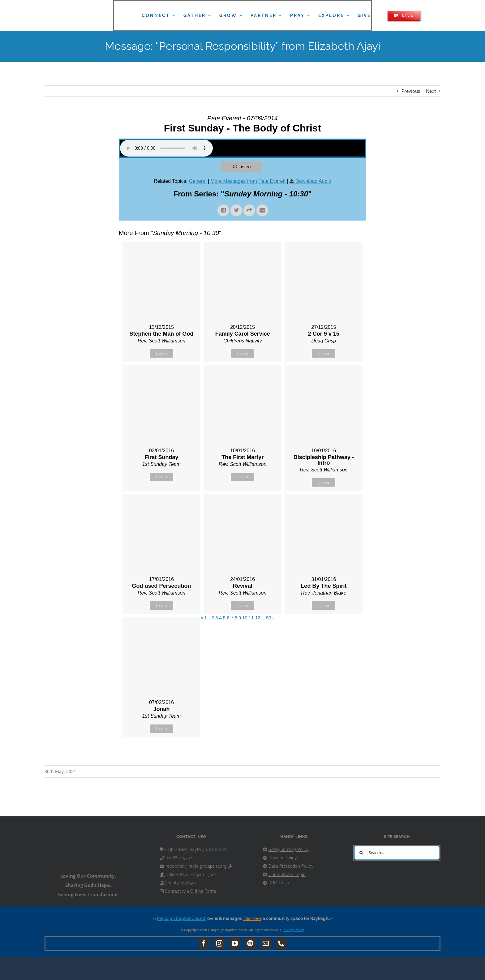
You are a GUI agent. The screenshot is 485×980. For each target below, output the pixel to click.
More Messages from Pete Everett (248, 181)
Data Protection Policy (291, 866)
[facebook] (204, 943)
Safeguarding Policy (289, 849)
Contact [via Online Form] (191, 891)
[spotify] (250, 943)
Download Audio (313, 181)
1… (208, 618)
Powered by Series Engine (343, 753)
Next (431, 91)
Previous (411, 91)
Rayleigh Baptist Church (182, 918)
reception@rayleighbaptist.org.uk (199, 866)
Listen (245, 167)
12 (258, 618)
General (198, 181)
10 (245, 618)
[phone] (281, 943)
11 (251, 618)
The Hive (252, 918)
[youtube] (235, 943)
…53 (266, 618)
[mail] (266, 943)
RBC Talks (279, 883)
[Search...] (397, 853)
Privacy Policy (283, 858)
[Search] (361, 853)
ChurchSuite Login (287, 875)
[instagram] (219, 943)
